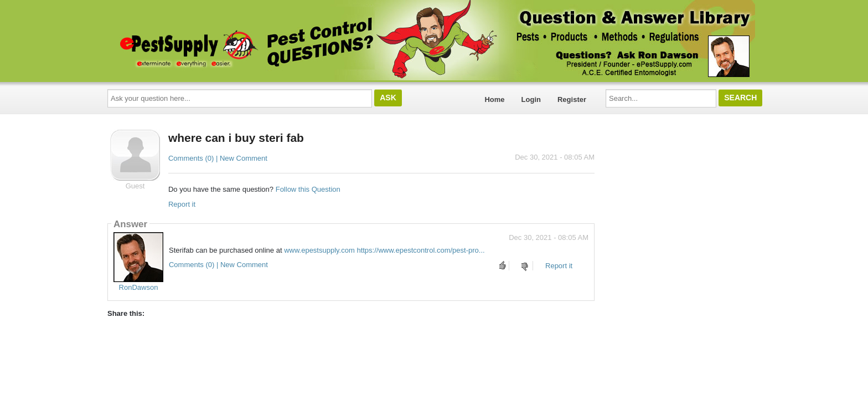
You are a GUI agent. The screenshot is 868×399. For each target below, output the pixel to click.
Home (494, 99)
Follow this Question (308, 189)
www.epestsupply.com (319, 250)
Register (572, 99)
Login (531, 99)
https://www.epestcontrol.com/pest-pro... (420, 250)
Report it (182, 204)
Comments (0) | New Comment (218, 158)
